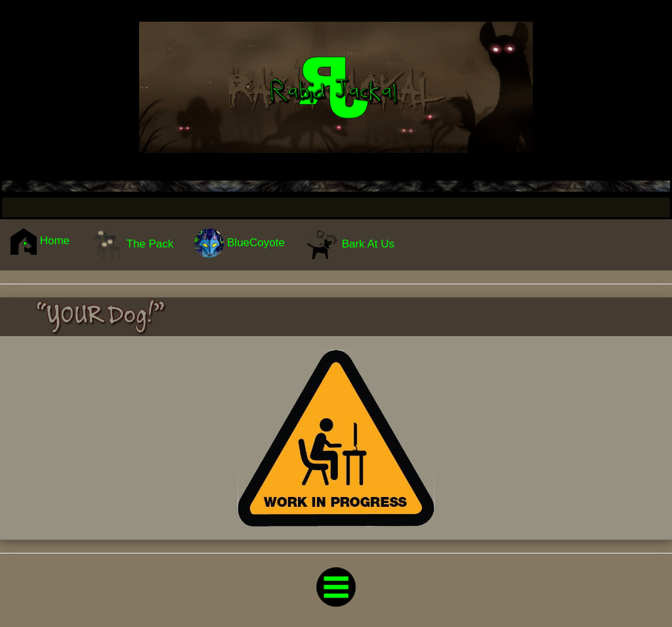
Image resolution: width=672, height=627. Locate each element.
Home (40, 242)
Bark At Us (350, 245)
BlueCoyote (240, 243)
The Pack (132, 245)
